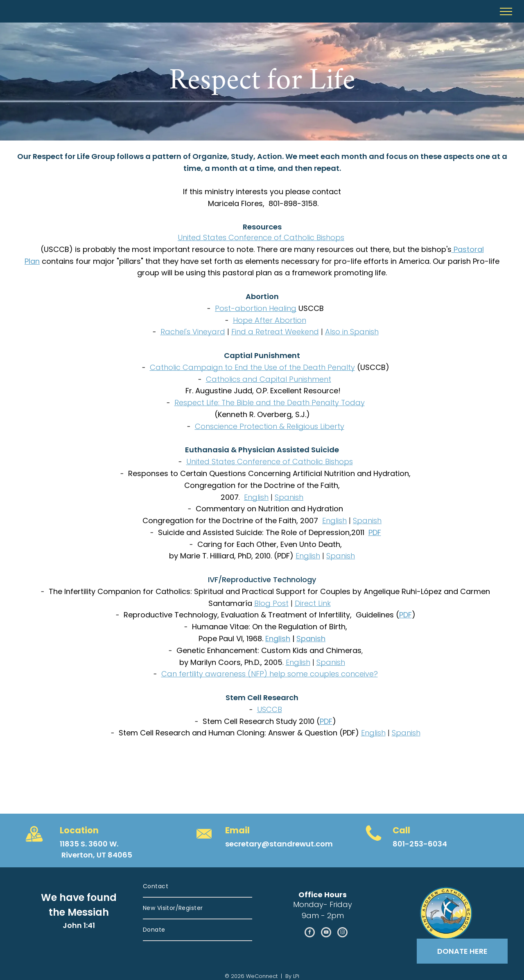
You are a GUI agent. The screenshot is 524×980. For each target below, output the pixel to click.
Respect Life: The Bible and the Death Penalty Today (270, 403)
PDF (375, 532)
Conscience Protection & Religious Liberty (270, 426)
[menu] (506, 11)
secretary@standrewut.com (279, 844)
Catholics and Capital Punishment (269, 379)
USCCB (270, 709)
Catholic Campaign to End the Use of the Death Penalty (252, 367)
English (256, 497)
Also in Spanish (352, 332)
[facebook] (310, 933)
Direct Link (313, 603)
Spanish (289, 497)
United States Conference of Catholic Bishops (261, 237)
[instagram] (342, 933)
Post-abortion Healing (256, 308)
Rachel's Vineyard (193, 332)
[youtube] (326, 933)
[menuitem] (198, 887)
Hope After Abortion (270, 320)
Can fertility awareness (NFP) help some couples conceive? (270, 674)
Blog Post (271, 603)
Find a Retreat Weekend (275, 332)
